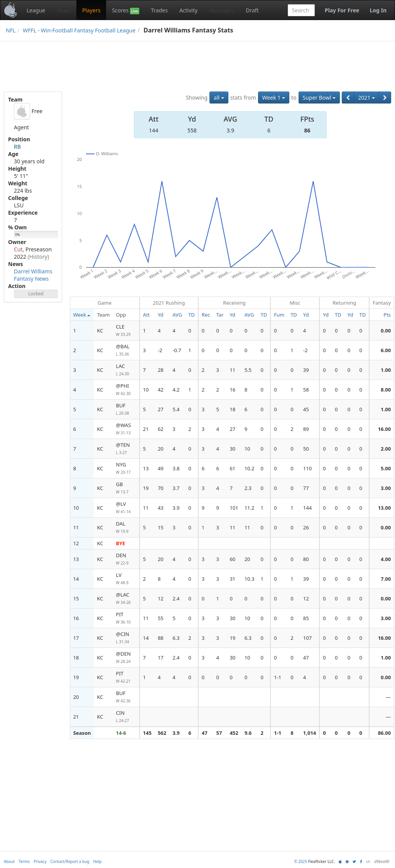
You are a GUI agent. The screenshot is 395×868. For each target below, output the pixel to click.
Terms (24, 861)
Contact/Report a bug (70, 861)
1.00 (386, 370)
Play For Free (342, 10)
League (36, 10)
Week (82, 315)
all (219, 97)
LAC (126, 370)
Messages (222, 10)
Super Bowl (319, 97)
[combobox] (301, 10)
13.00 (384, 508)
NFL (11, 30)
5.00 (386, 468)
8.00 (386, 390)
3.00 (386, 488)
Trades (159, 10)
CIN (126, 717)
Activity (188, 10)
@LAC (126, 599)
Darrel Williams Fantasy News (33, 275)
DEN (126, 559)
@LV (126, 508)
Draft (252, 10)
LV (126, 579)
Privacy (40, 861)
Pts (387, 315)
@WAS (126, 429)
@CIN (126, 638)
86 (307, 130)
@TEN (126, 449)
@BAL (126, 350)
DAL (126, 528)
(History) (39, 257)
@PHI (126, 390)
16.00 (384, 429)
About (9, 861)
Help (98, 861)
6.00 (386, 350)
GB (126, 488)
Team (64, 10)
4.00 (386, 559)
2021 (366, 97)
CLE (126, 331)
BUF (126, 409)
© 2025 (300, 861)
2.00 (386, 449)
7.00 (386, 579)
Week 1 (274, 97)
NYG (126, 469)
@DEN (126, 658)
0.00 (386, 331)
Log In (378, 10)
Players (91, 10)
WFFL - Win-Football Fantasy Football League (79, 30)
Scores (126, 10)
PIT (126, 618)
